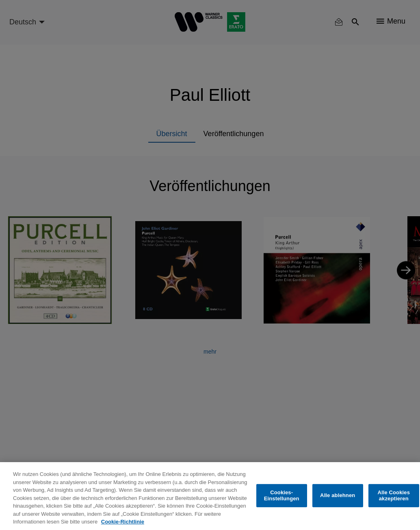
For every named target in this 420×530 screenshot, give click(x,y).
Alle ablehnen (338, 495)
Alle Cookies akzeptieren (394, 496)
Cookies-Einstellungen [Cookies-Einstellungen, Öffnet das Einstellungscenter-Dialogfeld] (282, 496)
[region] (210, 496)
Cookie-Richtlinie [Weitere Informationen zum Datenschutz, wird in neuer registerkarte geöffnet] (123, 522)
